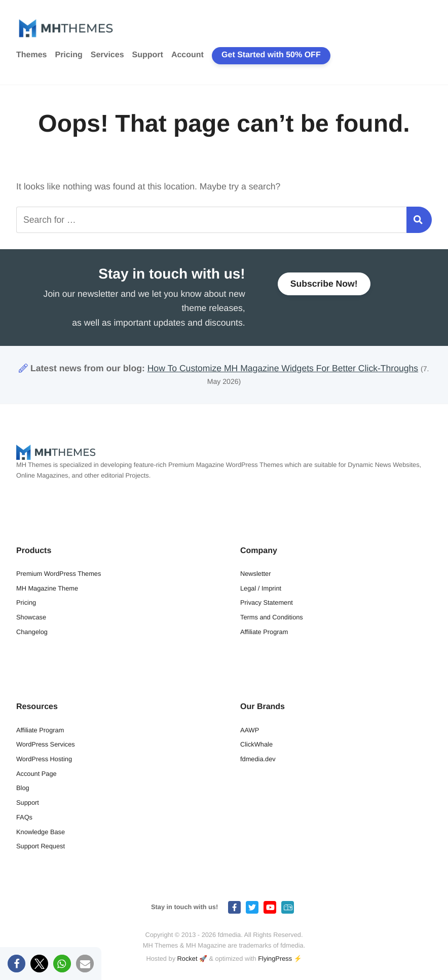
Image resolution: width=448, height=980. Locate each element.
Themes (31, 55)
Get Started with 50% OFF (271, 55)
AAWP (250, 730)
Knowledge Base (41, 832)
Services (107, 55)
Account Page (36, 774)
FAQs (24, 817)
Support (148, 55)
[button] (16, 964)
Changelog (32, 632)
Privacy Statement (267, 602)
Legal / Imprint (261, 588)
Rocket (188, 958)
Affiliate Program (264, 632)
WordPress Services (46, 744)
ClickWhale (256, 744)
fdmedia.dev (258, 759)
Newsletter (255, 574)
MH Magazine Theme (47, 588)
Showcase (31, 617)
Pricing (68, 55)
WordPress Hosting (44, 759)
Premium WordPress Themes (59, 574)
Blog (23, 788)
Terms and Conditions (272, 617)
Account (188, 55)
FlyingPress (275, 958)
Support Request (41, 846)
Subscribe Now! (324, 285)
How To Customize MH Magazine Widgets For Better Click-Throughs (283, 368)
